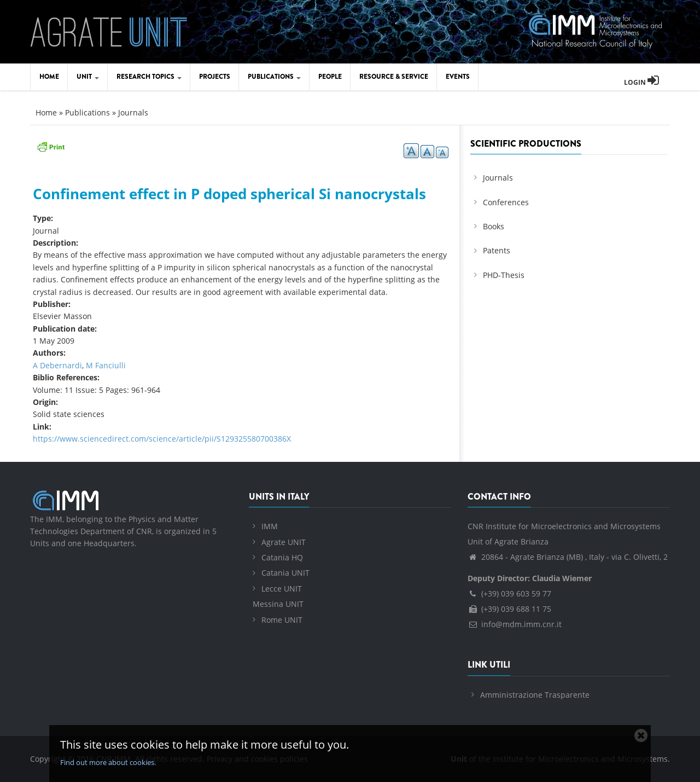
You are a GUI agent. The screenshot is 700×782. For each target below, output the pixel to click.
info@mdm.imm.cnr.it (515, 624)
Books (494, 226)
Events (458, 77)
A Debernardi (57, 365)
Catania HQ (282, 557)
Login (641, 82)
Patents (497, 250)
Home (49, 77)
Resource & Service (394, 77)
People (330, 77)
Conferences (506, 202)
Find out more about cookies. (108, 762)
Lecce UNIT (282, 589)
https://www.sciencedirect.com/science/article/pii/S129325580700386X (162, 439)
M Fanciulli (106, 365)
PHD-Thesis (504, 275)
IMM (270, 526)
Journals (133, 112)
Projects (215, 77)
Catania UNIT (285, 573)
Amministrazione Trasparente (535, 695)
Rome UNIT (282, 620)
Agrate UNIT (284, 542)
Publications (274, 77)
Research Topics (149, 77)
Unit (88, 77)
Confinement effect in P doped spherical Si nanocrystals (229, 194)
